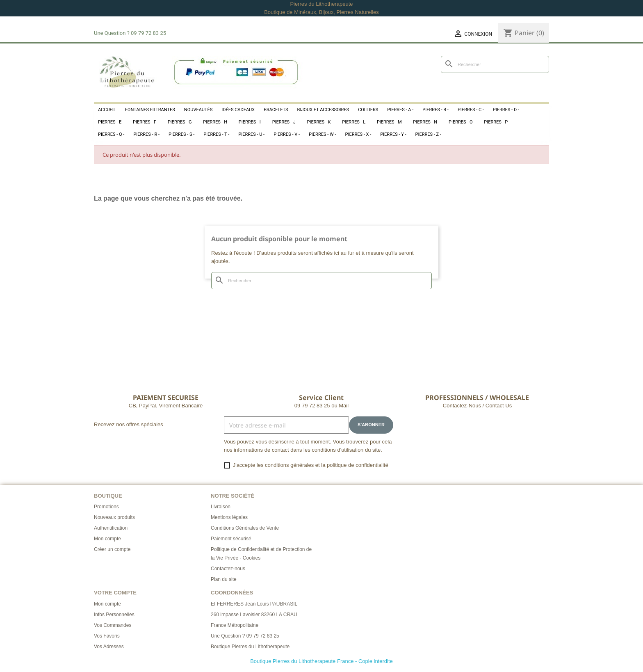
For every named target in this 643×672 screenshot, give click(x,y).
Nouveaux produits (114, 517)
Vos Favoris (107, 636)
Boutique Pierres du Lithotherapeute (250, 647)
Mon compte (107, 539)
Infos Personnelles (114, 615)
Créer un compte (112, 549)
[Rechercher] (495, 64)
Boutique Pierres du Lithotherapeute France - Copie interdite (321, 661)
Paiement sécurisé (231, 539)
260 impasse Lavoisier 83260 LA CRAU (254, 615)
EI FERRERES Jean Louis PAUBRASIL (254, 604)
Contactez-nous (228, 569)
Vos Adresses (109, 647)
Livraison (221, 507)
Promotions (106, 507)
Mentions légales (229, 517)
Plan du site (224, 579)
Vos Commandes (113, 625)
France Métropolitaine (235, 625)
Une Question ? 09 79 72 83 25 (245, 636)
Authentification (111, 528)
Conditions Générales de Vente (245, 528)
